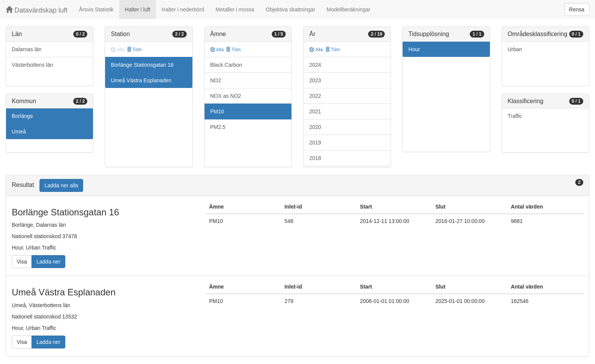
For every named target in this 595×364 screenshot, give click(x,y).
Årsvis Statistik (96, 9)
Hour (414, 49)
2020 (315, 127)
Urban (515, 49)
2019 (315, 143)
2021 (315, 111)
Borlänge (22, 116)
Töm (134, 50)
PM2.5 (218, 127)
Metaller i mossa (235, 9)
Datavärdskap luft (37, 10)
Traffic (515, 116)
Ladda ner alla (61, 185)
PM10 (217, 111)
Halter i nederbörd (183, 9)
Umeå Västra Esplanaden (141, 80)
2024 (315, 65)
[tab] (297, 186)
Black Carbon (226, 65)
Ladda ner (48, 262)
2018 (315, 158)
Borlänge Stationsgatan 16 (142, 65)
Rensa (577, 9)
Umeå (19, 132)
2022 (315, 96)
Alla (217, 50)
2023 (315, 80)
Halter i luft (138, 9)
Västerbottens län (32, 65)
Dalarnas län (27, 49)
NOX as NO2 (226, 96)
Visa (22, 262)
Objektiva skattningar (290, 9)
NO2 (216, 80)
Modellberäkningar (349, 9)
